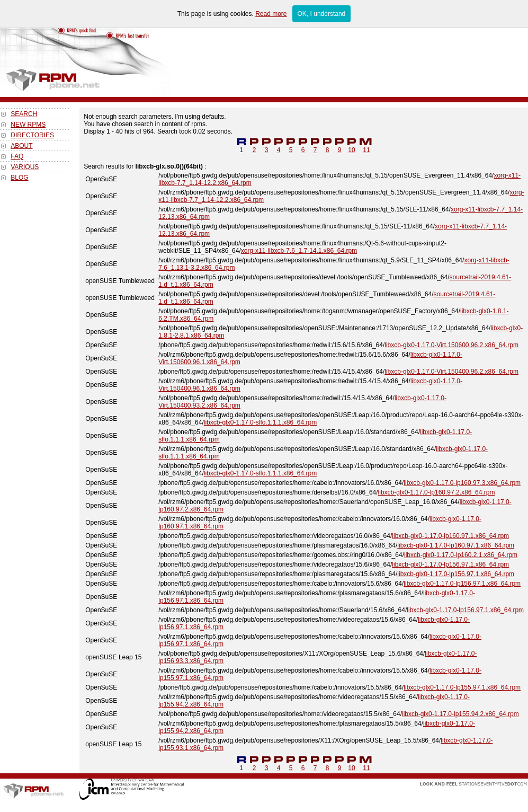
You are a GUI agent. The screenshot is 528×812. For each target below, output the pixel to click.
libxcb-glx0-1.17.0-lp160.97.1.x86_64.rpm (450, 536)
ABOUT (21, 146)
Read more (271, 14)
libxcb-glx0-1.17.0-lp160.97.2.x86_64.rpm (437, 492)
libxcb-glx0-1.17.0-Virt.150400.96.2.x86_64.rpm (451, 372)
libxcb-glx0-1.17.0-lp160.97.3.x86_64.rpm (462, 483)
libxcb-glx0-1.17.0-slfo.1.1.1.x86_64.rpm (260, 422)
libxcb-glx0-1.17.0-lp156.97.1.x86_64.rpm (450, 564)
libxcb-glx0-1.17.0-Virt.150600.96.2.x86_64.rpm (451, 345)
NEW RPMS (28, 125)
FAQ (17, 156)
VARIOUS (25, 167)
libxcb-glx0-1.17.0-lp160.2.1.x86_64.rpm (461, 555)
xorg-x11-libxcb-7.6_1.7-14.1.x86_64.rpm (299, 251)
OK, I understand (322, 14)
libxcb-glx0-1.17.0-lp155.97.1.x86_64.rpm (462, 687)
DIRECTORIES (32, 135)
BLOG (19, 178)
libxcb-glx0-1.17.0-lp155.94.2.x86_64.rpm (460, 714)
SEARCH (24, 114)
